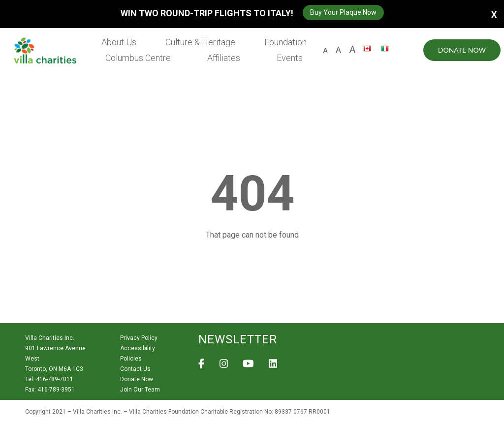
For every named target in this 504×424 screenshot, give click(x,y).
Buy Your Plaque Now (343, 12)
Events (290, 58)
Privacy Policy (139, 338)
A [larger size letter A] (352, 50)
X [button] (494, 14)
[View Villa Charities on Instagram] (224, 366)
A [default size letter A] (325, 51)
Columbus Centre (138, 58)
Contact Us (135, 369)
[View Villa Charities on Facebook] (202, 366)
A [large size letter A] (338, 50)
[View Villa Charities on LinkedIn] (273, 366)
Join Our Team (140, 390)
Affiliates (224, 58)
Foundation (285, 42)
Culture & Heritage (200, 42)
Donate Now (462, 50)
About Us (119, 42)
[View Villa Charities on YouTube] (248, 366)
